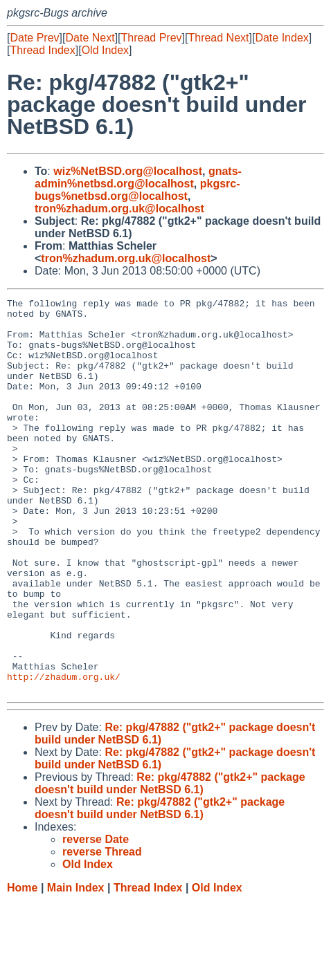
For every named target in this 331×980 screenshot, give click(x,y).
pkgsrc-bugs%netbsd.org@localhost (137, 190)
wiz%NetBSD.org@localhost (128, 171)
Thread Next (218, 38)
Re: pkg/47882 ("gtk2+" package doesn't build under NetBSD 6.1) (170, 862)
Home (22, 967)
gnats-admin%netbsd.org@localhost (138, 177)
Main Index (76, 967)
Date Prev (34, 38)
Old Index (105, 50)
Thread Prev (152, 38)
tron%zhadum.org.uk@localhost (119, 209)
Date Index (281, 38)
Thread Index (42, 50)
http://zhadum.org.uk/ (64, 753)
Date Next (90, 38)
